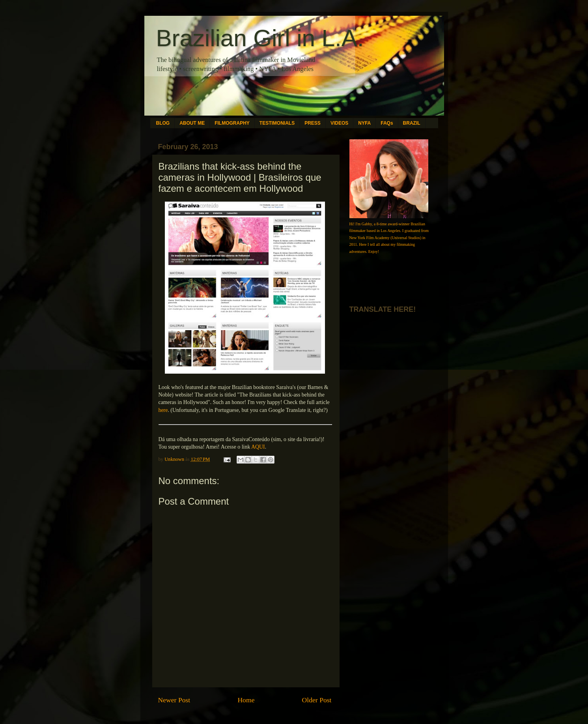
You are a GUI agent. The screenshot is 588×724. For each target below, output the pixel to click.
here (163, 410)
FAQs (387, 123)
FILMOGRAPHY (232, 123)
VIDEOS (339, 123)
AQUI (258, 447)
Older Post (317, 700)
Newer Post (174, 700)
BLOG (163, 123)
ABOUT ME (192, 123)
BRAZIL (412, 123)
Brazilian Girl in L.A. (260, 38)
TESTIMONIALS (277, 123)
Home (246, 700)
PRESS (313, 123)
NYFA (364, 123)
